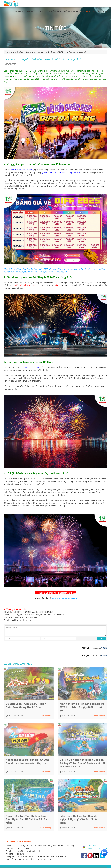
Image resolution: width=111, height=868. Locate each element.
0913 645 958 (23, 848)
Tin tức (88, 11)
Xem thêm (46, 716)
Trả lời (104, 648)
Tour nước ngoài (65, 11)
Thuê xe (96, 11)
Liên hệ (104, 11)
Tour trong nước (47, 11)
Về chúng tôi (31, 11)
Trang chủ (19, 11)
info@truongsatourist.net (28, 851)
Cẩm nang (79, 11)
